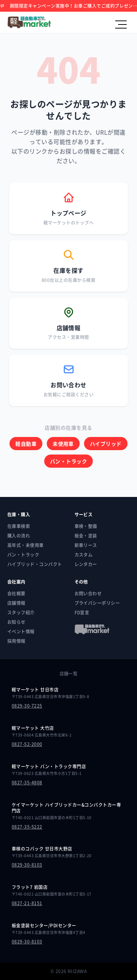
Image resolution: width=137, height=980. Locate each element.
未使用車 (63, 444)
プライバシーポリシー (97, 603)
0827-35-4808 (27, 783)
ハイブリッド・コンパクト (35, 564)
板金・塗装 (86, 536)
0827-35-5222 (27, 827)
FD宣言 (82, 612)
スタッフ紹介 (21, 612)
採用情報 (16, 641)
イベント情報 (21, 632)
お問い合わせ (88, 593)
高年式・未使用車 (26, 545)
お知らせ (16, 622)
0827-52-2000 (27, 744)
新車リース (86, 545)
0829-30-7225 (27, 706)
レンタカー (86, 564)
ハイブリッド (106, 444)
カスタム (84, 555)
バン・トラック (68, 461)
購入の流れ (19, 536)
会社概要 (16, 593)
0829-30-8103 (27, 865)
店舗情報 (16, 603)
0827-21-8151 (27, 903)
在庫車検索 (19, 526)
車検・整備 (86, 526)
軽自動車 (26, 444)
